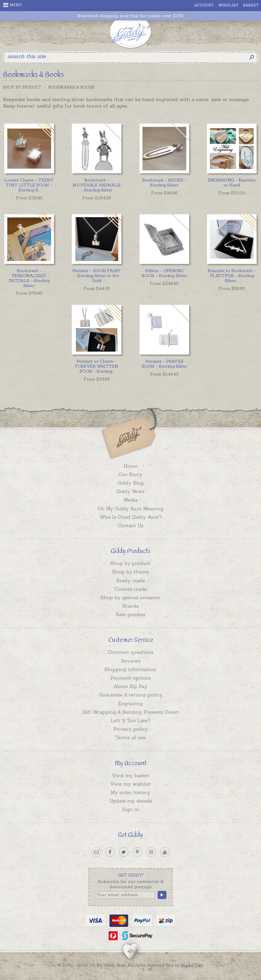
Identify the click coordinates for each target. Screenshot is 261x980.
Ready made (131, 580)
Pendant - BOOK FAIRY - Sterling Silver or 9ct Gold (97, 276)
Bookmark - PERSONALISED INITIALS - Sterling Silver (29, 278)
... (29, 185)
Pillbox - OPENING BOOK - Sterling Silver (164, 273)
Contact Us (130, 526)
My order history (130, 792)
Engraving (130, 704)
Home (130, 466)
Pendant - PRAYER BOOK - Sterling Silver (164, 364)
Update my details (130, 801)
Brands (131, 606)
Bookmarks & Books (71, 87)
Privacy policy (131, 729)
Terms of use (130, 737)
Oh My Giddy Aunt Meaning (130, 509)
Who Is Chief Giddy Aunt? (131, 517)
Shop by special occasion (130, 597)
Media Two (192, 965)
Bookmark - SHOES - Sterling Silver (164, 183)
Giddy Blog (130, 483)
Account (204, 5)
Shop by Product (22, 87)
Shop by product (130, 563)
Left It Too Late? (130, 720)
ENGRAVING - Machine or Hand (232, 183)
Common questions (131, 652)
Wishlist (228, 5)
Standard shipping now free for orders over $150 (130, 16)
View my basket (131, 775)
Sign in (130, 809)
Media (130, 500)
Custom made (131, 589)
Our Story (130, 474)
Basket (251, 5)
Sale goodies (131, 614)
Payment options (131, 678)
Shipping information (130, 669)
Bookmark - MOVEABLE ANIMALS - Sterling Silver (97, 185)
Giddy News (130, 491)
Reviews (131, 661)
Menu (13, 5)
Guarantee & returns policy (131, 695)
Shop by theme (130, 572)
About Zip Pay (130, 686)
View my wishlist (130, 784)
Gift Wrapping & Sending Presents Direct (131, 712)
